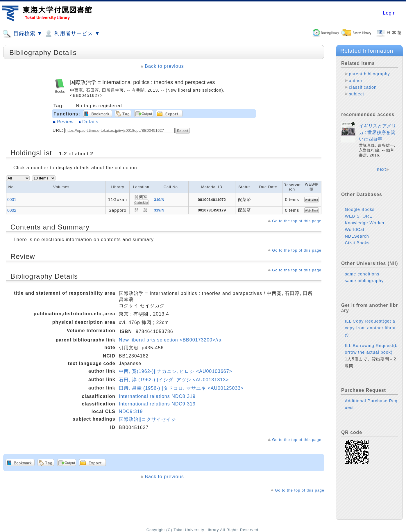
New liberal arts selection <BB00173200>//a (170, 340)
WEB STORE (358, 216)
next (381, 169)
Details (90, 122)
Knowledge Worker (365, 223)
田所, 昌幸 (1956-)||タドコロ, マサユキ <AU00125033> (181, 388)
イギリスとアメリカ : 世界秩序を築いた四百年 (378, 132)
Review (65, 122)
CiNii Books (357, 243)
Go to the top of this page (297, 221)
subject (356, 94)
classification (363, 87)
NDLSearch (357, 236)
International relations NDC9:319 (157, 404)
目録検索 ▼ (22, 34)
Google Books (360, 209)
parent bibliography (369, 74)
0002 (12, 210)
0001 (12, 200)
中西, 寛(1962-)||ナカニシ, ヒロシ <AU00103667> (176, 371)
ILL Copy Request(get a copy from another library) (370, 328)
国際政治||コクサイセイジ (147, 419)
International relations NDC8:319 (157, 396)
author (356, 81)
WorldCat (355, 229)
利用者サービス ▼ (72, 34)
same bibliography (364, 281)
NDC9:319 (131, 411)
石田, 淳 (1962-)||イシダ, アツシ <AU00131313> (174, 380)
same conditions (362, 274)
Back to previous (164, 66)
